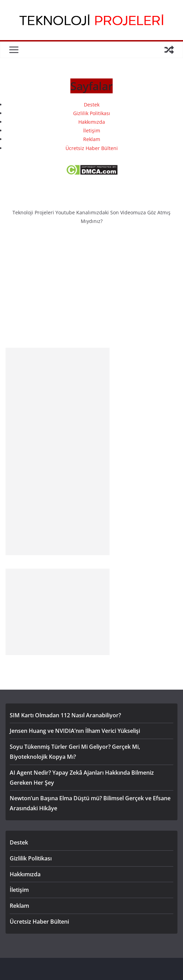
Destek (92, 105)
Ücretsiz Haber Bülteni (92, 148)
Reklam (92, 139)
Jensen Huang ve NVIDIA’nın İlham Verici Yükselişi (75, 731)
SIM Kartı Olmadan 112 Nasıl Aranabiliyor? (65, 715)
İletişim (92, 130)
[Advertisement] (58, 451)
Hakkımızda (92, 122)
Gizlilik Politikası (92, 113)
